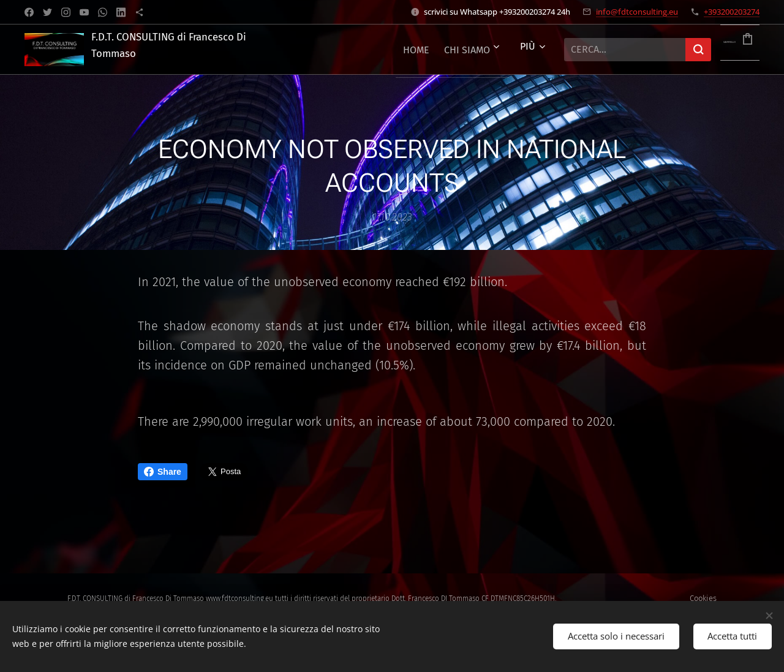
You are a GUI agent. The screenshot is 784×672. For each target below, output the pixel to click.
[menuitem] (368, 50)
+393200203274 (732, 12)
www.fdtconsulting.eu (239, 598)
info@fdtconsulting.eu (637, 12)
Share (163, 472)
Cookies (703, 598)
